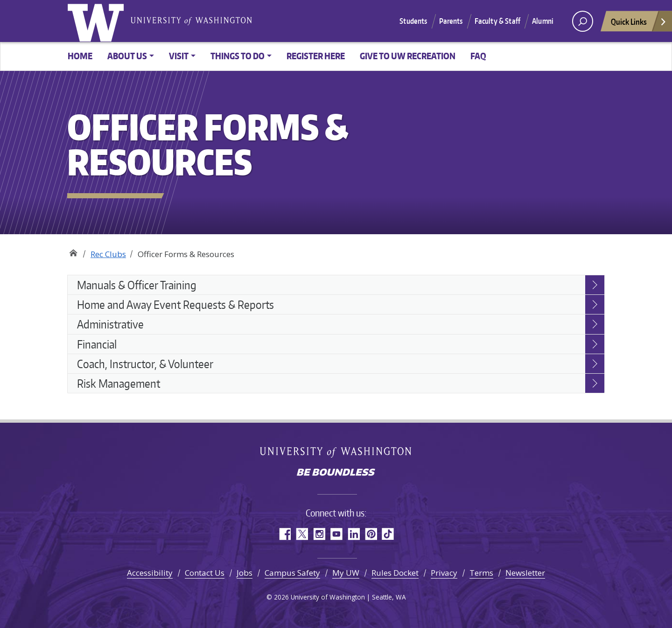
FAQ (478, 56)
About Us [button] (127, 56)
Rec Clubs (108, 254)
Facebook (284, 534)
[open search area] (583, 21)
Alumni (543, 21)
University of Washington (98, 21)
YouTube (336, 534)
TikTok (388, 534)
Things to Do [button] (238, 56)
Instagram (319, 534)
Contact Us (205, 573)
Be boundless (336, 473)
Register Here (316, 56)
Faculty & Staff (497, 21)
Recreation (73, 251)
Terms (481, 573)
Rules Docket (395, 573)
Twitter (302, 534)
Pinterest (371, 534)
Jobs (245, 573)
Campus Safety (292, 573)
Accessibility (150, 573)
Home (80, 56)
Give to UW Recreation (408, 56)
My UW (346, 573)
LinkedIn (353, 534)
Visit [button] (179, 56)
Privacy (444, 573)
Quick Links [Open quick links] (639, 24)
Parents (451, 21)
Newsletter (525, 573)
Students (413, 21)
